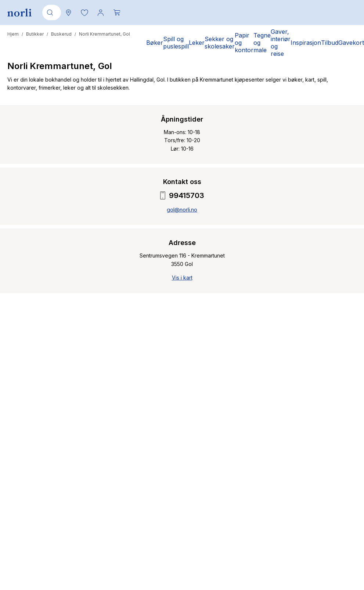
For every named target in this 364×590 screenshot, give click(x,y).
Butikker (35, 34)
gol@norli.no (182, 210)
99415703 (182, 195)
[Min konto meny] (101, 12)
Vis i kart (182, 278)
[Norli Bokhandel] (19, 13)
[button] (84, 12)
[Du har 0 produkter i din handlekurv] (117, 12)
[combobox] (50, 12)
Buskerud (61, 34)
